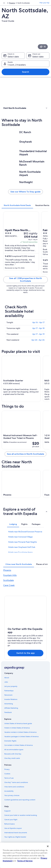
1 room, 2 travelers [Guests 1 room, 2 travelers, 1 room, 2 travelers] (17, 65)
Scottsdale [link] (8, 580)
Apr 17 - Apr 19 (38, 334)
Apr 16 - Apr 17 (38, 322)
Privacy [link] (7, 769)
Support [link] (7, 811)
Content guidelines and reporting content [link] (20, 800)
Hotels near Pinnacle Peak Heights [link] (23, 542)
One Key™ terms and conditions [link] (16, 782)
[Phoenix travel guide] (21, 484)
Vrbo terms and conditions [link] (14, 787)
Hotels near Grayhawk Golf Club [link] (22, 547)
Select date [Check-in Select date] (13, 57)
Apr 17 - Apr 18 (38, 328)
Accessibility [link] (9, 791)
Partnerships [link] (9, 691)
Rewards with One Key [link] (13, 754)
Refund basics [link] (10, 824)
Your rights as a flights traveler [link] (15, 837)
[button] (26, 108)
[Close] (48, 846)
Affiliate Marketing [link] (11, 708)
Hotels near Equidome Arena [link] (20, 552)
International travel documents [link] (16, 833)
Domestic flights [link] (10, 741)
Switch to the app (26, 653)
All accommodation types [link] (14, 750)
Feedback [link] (8, 712)
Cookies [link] (7, 774)
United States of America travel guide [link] (18, 723)
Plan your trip (44, 3)
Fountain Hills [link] (10, 575)
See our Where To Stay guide (26, 192)
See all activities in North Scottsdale (26, 454)
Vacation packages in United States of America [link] (21, 737)
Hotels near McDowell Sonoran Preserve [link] (25, 532)
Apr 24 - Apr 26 (38, 340)
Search (26, 72)
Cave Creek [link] (9, 585)
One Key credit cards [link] (12, 758)
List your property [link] (11, 686)
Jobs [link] (6, 682)
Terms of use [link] (9, 778)
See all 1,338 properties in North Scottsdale (26, 280)
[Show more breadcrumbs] (4, 3)
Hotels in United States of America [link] (17, 728)
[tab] (17, 205)
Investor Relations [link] (11, 699)
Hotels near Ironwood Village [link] (20, 537)
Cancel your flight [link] (11, 820)
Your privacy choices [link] (12, 795)
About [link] (7, 678)
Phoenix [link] (12, 3)
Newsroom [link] (8, 695)
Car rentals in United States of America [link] (18, 745)
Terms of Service (25, 861)
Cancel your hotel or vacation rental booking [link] (21, 815)
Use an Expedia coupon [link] (13, 828)
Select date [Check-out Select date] (38, 57)
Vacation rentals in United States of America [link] (20, 732)
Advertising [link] (9, 704)
